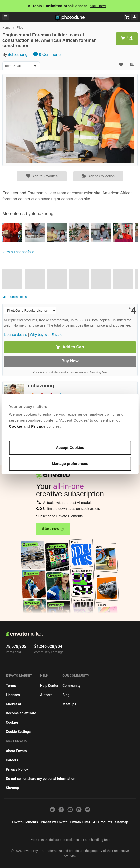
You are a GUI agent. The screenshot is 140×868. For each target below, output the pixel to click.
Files (20, 28)
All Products (103, 822)
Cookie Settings (18, 732)
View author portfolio (18, 252)
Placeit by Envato (54, 822)
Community (71, 686)
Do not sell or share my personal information (41, 779)
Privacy (39, 426)
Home (6, 28)
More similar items (15, 297)
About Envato (16, 751)
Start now (98, 6)
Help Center (49, 686)
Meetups (69, 704)
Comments (47, 54)
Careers (12, 760)
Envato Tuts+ (80, 822)
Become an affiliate (21, 713)
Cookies (12, 722)
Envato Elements (25, 822)
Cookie (16, 426)
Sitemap (12, 788)
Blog (66, 695)
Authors (46, 695)
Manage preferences (70, 463)
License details (16, 335)
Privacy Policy (17, 769)
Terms (11, 686)
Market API (15, 704)
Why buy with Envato (46, 335)
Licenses (13, 695)
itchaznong (18, 54)
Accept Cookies (70, 447)
